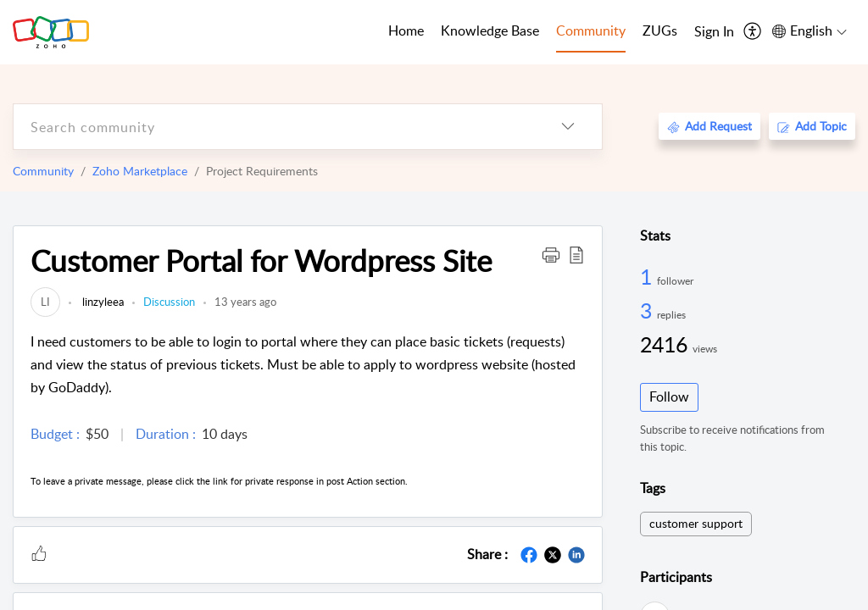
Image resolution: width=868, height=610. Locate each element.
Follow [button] (669, 396)
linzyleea (102, 302)
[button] (551, 254)
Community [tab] (591, 30)
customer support (696, 523)
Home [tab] (406, 30)
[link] (45, 302)
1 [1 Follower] (648, 276)
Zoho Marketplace (140, 171)
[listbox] (568, 127)
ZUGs (660, 30)
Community (43, 171)
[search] (274, 127)
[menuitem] (714, 32)
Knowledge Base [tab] (490, 30)
